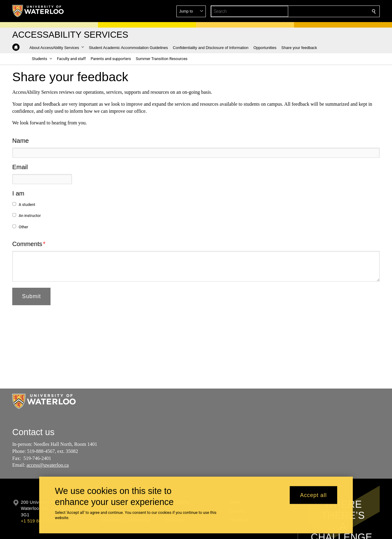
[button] (330, 11)
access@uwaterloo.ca (48, 465)
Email (20, 167)
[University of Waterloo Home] (38, 11)
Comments (27, 244)
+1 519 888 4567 (38, 521)
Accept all (313, 495)
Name (21, 141)
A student (27, 205)
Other (23, 227)
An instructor (30, 216)
